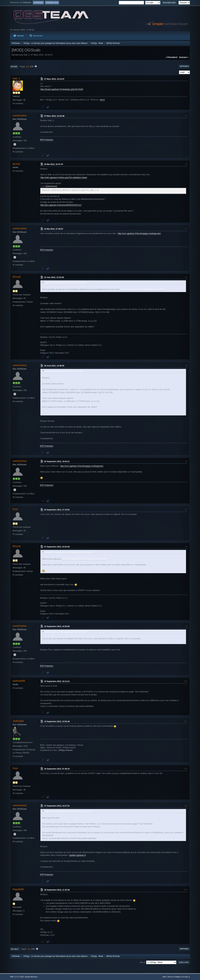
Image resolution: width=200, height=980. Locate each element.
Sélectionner (51, 186)
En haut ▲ (186, 977)
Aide (164, 977)
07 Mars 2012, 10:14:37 (54, 79)
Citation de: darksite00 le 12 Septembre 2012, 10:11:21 (68, 811)
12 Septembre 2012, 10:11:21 (57, 681)
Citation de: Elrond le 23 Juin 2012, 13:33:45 (63, 371)
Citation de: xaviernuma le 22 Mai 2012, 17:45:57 (65, 283)
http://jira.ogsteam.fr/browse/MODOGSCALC (61, 205)
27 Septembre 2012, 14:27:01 (57, 806)
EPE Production (47, 140)
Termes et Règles (174, 977)
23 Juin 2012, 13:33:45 (54, 277)
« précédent (171, 57)
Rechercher (36, 36)
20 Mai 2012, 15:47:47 (54, 164)
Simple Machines (31, 977)
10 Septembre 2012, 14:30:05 (57, 626)
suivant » (184, 57)
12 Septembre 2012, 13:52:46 (57, 722)
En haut (15, 949)
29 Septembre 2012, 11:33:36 (57, 890)
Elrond (17, 277)
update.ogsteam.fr (78, 855)
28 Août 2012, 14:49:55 (54, 366)
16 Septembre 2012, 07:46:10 (57, 769)
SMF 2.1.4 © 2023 (17, 977)
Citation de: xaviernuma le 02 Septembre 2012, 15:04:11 (69, 552)
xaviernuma (20, 115)
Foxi (15, 509)
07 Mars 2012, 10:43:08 (54, 116)
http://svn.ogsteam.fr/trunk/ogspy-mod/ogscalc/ (139, 233)
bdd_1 (16, 78)
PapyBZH (18, 889)
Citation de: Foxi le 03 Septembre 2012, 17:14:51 (65, 632)
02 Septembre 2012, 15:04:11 (57, 461)
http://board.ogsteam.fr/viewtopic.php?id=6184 (62, 89)
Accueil (18, 36)
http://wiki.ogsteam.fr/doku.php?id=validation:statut (64, 177)
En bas (14, 67)
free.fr (102, 100)
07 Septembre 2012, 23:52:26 (57, 547)
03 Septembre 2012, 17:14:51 (57, 510)
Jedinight (18, 721)
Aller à (142, 962)
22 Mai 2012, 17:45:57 (54, 229)
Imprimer (184, 66)
